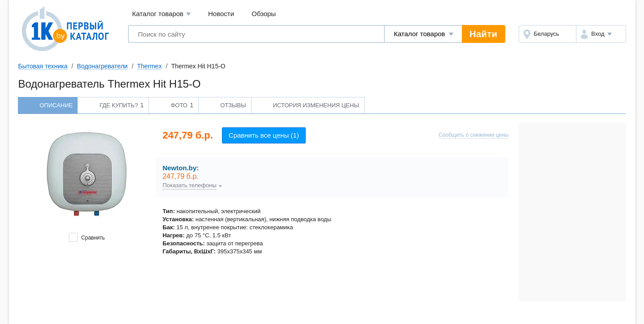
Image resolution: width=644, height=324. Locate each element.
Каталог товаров (161, 14)
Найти (483, 34)
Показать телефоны (190, 185)
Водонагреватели (102, 66)
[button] (601, 34)
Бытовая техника (43, 66)
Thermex (149, 66)
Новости (221, 14)
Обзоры (264, 14)
